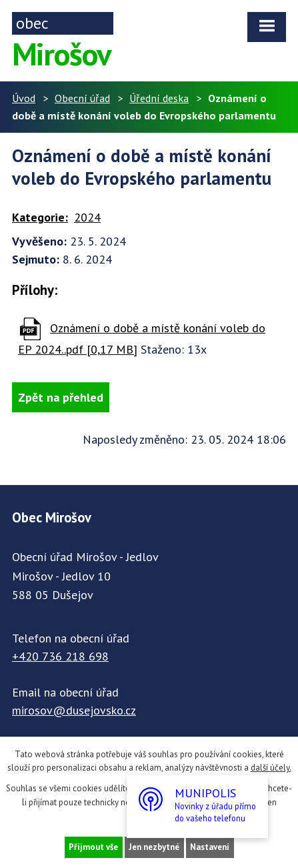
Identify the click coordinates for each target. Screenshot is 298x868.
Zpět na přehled (61, 397)
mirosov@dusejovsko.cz (74, 710)
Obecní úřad (82, 98)
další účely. (271, 768)
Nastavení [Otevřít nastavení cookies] (210, 847)
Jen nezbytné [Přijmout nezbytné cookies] (154, 847)
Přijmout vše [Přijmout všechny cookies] (93, 847)
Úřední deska (159, 98)
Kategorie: (40, 217)
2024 (87, 217)
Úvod (24, 98)
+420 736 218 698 (60, 656)
